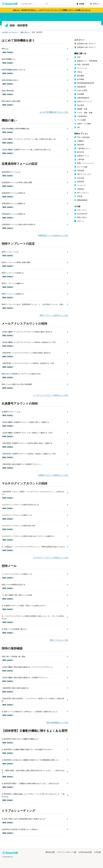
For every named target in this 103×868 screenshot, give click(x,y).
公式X (97, 852)
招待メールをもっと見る (59, 640)
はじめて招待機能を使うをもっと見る (54, 112)
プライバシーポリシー (66, 852)
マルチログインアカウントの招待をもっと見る (51, 558)
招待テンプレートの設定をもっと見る (54, 315)
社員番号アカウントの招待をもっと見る (53, 475)
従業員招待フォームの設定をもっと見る (53, 235)
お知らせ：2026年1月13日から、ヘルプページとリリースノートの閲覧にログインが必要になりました (51, 10)
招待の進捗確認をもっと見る (57, 722)
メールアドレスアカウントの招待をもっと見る (51, 395)
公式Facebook (85, 852)
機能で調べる (25, 32)
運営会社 (50, 852)
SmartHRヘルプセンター (10, 32)
